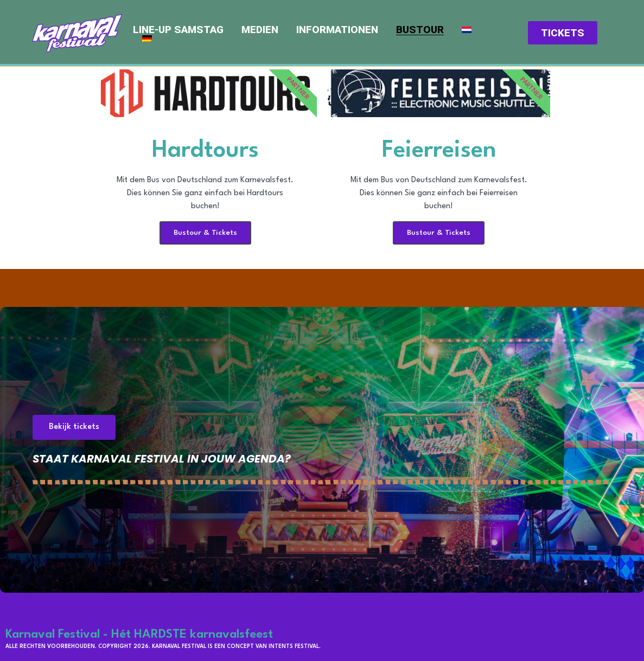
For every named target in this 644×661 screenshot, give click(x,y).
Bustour (420, 30)
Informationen (337, 30)
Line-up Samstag (178, 30)
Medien (260, 30)
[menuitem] (467, 30)
